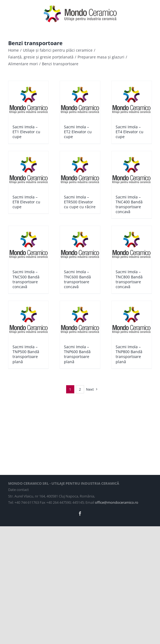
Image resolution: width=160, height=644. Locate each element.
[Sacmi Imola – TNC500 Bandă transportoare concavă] (28, 245)
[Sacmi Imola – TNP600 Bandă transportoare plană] (80, 320)
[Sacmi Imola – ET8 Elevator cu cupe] (28, 170)
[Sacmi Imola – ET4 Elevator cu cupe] (132, 100)
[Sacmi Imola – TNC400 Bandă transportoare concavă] (132, 170)
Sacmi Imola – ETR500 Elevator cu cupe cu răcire (80, 202)
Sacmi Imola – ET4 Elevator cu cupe (130, 132)
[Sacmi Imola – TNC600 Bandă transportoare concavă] (80, 245)
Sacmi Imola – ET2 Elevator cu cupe (78, 132)
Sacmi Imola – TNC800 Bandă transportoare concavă (129, 279)
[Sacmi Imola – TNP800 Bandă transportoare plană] (132, 320)
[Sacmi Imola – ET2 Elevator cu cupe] (80, 100)
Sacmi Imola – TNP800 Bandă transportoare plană (129, 354)
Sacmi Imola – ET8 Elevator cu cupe (26, 202)
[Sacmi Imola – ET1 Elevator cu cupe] (28, 100)
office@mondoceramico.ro (117, 502)
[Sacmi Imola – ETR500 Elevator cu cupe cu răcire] (80, 170)
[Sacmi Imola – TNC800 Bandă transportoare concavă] (132, 245)
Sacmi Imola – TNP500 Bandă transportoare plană (26, 354)
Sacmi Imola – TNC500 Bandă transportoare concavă (26, 279)
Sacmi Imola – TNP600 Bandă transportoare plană (77, 354)
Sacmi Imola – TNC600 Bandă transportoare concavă (77, 279)
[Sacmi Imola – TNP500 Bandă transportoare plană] (28, 320)
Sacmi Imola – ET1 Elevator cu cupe (26, 132)
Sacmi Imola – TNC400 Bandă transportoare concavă (129, 204)
